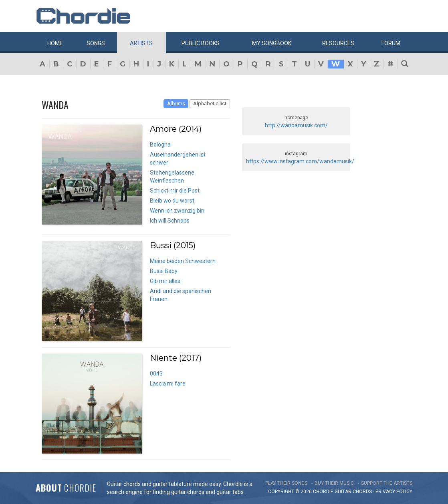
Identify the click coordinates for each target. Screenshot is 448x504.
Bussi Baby (164, 271)
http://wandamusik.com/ (296, 125)
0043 (156, 373)
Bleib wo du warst (172, 201)
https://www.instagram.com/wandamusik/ (300, 161)
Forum (391, 43)
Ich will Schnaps (170, 221)
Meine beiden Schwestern (183, 261)
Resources (338, 43)
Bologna (160, 145)
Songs (96, 43)
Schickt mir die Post (175, 191)
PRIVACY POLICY (394, 492)
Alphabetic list (210, 103)
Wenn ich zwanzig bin (177, 211)
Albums (176, 103)
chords (362, 492)
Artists (141, 43)
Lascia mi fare (168, 384)
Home (55, 43)
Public (201, 43)
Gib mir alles (165, 281)
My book (272, 43)
